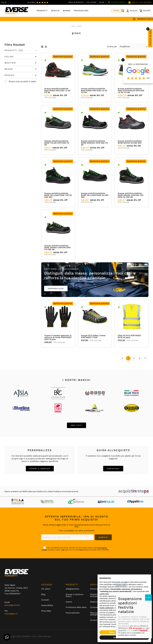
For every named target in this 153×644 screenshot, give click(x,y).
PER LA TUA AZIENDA (140, 2)
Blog (102, 2)
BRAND (9, 69)
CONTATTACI (113, 469)
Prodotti (42, 11)
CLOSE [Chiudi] (148, 598)
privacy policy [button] (121, 584)
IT (6, 2)
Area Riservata (76, 2)
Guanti (69, 602)
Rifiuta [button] (112, 632)
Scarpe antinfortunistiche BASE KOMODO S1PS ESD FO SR (94, 143)
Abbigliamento (72, 589)
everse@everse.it (12, 605)
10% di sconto (150, 38)
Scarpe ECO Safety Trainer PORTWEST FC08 (93, 337)
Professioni (81, 11)
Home (73, 26)
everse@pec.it (11, 614)
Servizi (55, 11)
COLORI (9, 57)
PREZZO (9, 75)
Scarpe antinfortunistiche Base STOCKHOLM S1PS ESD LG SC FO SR (131, 91)
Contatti (45, 600)
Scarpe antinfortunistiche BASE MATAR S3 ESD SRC (130, 142)
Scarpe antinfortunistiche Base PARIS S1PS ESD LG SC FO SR (57, 91)
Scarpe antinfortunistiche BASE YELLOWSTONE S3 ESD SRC (95, 195)
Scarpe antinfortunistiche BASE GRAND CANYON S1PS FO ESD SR (57, 248)
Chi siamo (92, 2)
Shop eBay (46, 611)
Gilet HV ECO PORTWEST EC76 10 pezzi (129, 337)
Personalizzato (73, 613)
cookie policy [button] (104, 594)
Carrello (145, 11)
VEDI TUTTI (76, 425)
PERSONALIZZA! (56, 289)
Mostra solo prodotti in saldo (22, 82)
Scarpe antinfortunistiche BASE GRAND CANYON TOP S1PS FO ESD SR (131, 195)
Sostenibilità (47, 606)
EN (3, 2)
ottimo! (31, 2)
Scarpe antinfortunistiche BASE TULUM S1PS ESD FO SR (57, 143)
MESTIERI (10, 63)
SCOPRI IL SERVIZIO (40, 469)
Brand (67, 11)
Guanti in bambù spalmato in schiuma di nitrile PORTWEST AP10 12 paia (58, 338)
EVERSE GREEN (116, 2)
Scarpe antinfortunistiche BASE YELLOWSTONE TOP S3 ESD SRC (58, 195)
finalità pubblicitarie (107, 608)
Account (132, 11)
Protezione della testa (76, 607)
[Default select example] (133, 47)
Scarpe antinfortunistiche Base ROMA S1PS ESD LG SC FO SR (94, 91)
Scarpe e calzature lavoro (75, 595)
